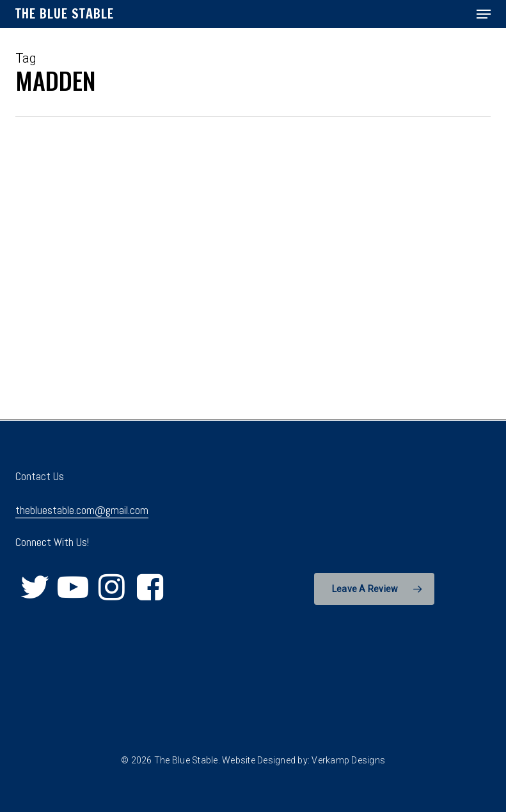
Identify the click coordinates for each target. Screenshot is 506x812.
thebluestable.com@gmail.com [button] (82, 510)
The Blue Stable (65, 14)
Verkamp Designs (348, 760)
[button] (484, 14)
